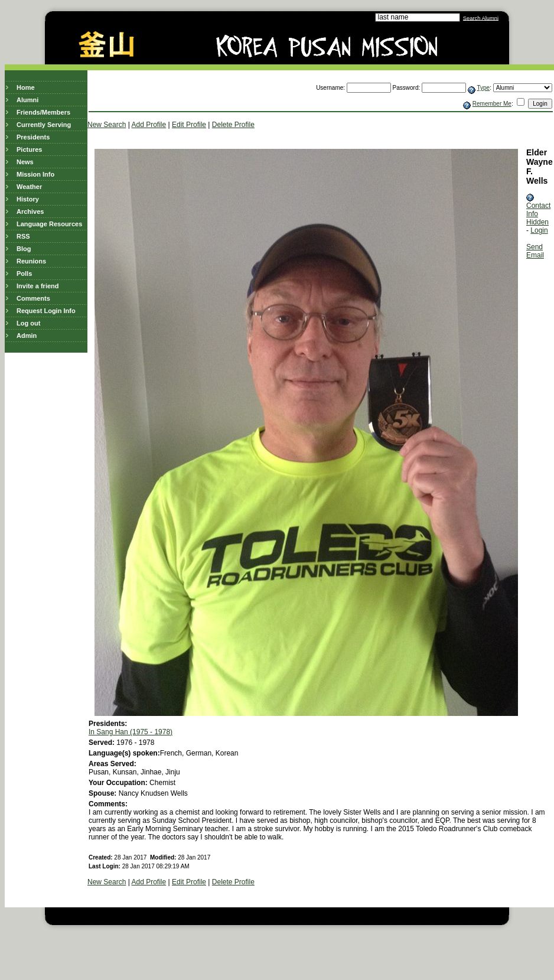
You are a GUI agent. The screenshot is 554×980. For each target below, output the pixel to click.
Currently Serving (44, 125)
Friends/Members (43, 112)
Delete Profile (233, 125)
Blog (24, 249)
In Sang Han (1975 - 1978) (131, 732)
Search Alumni (481, 18)
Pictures (29, 149)
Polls (24, 274)
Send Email (535, 251)
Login (539, 230)
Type (483, 88)
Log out (28, 323)
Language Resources (49, 224)
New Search (107, 125)
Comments (33, 298)
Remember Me (492, 104)
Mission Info (35, 174)
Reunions (31, 261)
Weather (29, 187)
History (28, 199)
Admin (27, 336)
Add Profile (149, 125)
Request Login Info (46, 311)
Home (26, 87)
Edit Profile (189, 125)
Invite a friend (38, 286)
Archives (30, 211)
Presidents (33, 137)
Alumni (27, 100)
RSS (23, 236)
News (25, 162)
